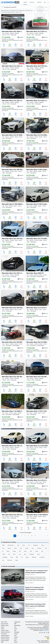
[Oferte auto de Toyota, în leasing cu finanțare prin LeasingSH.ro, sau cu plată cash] (24, 545)
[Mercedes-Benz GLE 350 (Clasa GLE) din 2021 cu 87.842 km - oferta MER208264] (13, 28)
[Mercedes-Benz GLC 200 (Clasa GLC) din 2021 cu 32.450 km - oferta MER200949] (13, 339)
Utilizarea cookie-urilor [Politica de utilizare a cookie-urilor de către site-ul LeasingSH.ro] (6, 632)
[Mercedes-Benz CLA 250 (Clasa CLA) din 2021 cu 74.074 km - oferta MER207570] (13, 63)
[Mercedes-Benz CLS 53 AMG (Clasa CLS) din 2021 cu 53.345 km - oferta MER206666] (37, 132)
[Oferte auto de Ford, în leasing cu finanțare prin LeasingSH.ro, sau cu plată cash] (29, 545)
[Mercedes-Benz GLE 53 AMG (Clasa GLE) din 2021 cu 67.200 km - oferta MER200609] (37, 339)
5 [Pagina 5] (28, 536)
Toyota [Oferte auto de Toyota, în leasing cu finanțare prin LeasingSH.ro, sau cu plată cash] (16, 629)
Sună (4, 45)
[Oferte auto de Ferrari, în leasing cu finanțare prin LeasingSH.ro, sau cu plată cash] (14, 554)
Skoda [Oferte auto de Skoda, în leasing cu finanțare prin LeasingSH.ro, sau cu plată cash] (16, 639)
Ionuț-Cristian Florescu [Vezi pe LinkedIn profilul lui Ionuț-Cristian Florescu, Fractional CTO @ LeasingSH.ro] (48, 638)
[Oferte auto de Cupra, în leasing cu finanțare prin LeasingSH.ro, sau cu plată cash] (25, 554)
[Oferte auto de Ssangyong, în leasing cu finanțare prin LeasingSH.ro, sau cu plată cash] (32, 554)
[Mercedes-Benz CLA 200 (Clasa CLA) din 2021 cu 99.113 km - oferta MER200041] (37, 443)
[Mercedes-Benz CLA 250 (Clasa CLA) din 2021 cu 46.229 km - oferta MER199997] (13, 477)
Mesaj (16, 45)
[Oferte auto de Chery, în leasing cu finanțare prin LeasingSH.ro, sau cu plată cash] (31, 551)
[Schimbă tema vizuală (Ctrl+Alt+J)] (48, 2)
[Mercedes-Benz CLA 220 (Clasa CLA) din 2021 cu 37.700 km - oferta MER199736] (37, 477)
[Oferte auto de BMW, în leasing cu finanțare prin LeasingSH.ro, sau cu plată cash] (3, 545)
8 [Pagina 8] (35, 536)
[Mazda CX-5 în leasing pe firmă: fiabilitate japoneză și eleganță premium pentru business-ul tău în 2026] (25, 593)
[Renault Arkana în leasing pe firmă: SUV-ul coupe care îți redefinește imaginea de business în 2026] (25, 610)
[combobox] (19, 7)
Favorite (22, 45)
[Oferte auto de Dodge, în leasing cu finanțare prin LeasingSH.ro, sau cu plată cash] (17, 560)
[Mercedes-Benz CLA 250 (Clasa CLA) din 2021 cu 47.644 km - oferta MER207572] (37, 28)
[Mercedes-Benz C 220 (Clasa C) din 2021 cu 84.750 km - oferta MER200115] (37, 408)
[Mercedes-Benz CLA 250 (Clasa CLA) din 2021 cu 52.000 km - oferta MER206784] (37, 97)
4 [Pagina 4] (25, 536)
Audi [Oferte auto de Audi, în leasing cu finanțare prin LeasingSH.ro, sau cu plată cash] (15, 627)
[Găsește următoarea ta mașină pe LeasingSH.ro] (10, 2)
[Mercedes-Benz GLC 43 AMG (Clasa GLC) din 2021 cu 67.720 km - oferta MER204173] (37, 236)
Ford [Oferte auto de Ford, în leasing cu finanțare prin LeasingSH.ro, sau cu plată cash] (15, 630)
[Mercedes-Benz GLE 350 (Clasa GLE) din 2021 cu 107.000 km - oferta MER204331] (13, 236)
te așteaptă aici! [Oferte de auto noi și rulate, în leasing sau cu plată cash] (46, 630)
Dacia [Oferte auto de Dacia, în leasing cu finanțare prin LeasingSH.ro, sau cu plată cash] (15, 641)
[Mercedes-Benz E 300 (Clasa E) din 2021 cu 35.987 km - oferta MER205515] (37, 166)
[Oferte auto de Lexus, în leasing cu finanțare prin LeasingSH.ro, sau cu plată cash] (33, 548)
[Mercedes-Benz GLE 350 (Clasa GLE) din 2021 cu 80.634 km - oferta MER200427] (37, 374)
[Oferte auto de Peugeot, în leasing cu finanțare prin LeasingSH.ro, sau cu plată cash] (14, 551)
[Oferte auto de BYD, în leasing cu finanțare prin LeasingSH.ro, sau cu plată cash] (20, 551)
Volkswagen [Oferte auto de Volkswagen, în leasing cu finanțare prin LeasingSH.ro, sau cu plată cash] (17, 632)
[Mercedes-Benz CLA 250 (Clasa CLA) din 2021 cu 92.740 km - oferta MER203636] (13, 270)
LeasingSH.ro (46, 641)
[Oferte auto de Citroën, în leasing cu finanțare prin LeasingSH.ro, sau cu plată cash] (4, 554)
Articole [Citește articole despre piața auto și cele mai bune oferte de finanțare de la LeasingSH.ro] (3, 627)
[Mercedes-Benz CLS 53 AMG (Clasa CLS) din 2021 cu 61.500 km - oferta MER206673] (13, 132)
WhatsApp (10, 45)
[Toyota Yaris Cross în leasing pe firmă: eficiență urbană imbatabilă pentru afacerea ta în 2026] (25, 577)
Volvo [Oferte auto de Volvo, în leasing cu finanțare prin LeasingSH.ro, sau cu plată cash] (15, 636)
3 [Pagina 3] (22, 536)
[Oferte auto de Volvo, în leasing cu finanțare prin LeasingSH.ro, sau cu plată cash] (3, 548)
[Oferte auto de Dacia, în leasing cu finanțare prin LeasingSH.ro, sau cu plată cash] (21, 548)
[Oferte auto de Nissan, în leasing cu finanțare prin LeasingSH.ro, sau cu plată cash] (37, 551)
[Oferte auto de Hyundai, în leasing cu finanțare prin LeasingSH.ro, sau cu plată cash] (9, 548)
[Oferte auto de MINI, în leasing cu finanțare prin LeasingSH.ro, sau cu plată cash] (17, 557)
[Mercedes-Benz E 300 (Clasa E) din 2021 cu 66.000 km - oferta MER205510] (37, 201)
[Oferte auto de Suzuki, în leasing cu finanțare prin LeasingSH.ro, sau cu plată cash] (25, 551)
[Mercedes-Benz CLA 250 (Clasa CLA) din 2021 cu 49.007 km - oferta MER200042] (13, 443)
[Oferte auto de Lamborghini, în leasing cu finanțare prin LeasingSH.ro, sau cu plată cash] (5, 557)
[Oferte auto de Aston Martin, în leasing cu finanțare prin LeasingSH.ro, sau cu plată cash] (42, 557)
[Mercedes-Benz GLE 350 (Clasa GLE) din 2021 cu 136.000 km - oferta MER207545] (37, 63)
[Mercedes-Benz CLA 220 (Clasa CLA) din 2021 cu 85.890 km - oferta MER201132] (37, 305)
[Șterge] (33, 7)
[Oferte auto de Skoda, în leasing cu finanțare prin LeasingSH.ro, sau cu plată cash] (15, 548)
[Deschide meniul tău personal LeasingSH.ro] (45, 2)
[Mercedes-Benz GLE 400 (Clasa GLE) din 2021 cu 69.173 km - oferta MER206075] (13, 166)
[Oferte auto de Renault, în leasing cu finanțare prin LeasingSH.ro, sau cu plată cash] (27, 548)
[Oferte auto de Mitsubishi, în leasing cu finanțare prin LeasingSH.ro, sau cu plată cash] (34, 557)
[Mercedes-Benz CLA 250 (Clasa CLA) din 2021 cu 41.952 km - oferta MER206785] (13, 97)
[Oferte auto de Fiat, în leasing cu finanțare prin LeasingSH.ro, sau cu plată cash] (22, 557)
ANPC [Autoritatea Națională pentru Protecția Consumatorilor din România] (2, 642)
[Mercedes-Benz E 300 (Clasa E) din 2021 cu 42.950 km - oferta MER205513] (13, 201)
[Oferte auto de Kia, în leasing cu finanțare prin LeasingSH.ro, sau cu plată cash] (3, 551)
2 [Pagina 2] (18, 536)
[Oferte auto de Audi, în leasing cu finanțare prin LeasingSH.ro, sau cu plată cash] (18, 545)
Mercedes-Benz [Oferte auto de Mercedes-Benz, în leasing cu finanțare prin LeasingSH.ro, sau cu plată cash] (17, 625)
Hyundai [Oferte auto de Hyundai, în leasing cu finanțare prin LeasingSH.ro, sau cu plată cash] (16, 637)
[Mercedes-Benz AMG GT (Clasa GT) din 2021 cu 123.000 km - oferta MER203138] (37, 270)
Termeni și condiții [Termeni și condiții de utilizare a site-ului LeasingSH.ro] (5, 630)
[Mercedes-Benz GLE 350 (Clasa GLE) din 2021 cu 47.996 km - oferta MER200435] (13, 374)
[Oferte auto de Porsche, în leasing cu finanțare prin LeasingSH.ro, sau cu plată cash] (43, 545)
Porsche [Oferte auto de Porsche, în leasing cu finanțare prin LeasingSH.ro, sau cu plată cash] (16, 634)
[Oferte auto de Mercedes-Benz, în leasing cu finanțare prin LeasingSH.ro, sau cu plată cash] (11, 545)
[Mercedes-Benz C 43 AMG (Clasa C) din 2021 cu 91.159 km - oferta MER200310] (13, 408)
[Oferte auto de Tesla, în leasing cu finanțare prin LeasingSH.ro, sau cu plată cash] (46, 548)
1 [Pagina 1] (15, 536)
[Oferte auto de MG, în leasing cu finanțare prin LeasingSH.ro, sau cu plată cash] (9, 554)
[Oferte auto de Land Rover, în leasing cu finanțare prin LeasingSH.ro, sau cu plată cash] (39, 548)
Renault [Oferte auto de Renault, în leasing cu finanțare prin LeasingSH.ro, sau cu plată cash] (16, 642)
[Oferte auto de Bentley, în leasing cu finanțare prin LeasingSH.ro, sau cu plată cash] (27, 557)
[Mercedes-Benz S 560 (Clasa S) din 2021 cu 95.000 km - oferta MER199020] (37, 512)
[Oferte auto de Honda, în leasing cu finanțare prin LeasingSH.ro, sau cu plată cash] (38, 554)
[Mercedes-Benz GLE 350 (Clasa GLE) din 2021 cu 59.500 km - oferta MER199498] (13, 512)
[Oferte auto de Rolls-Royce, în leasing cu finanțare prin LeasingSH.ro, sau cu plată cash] (10, 560)
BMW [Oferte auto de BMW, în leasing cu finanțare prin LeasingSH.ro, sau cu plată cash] (15, 624)
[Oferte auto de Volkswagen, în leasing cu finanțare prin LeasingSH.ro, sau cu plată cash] (35, 545)
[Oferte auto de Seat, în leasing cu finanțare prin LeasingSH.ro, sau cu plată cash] (3, 560)
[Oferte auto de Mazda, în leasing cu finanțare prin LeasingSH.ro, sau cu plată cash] (8, 551)
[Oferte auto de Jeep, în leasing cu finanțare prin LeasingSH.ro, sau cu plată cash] (20, 554)
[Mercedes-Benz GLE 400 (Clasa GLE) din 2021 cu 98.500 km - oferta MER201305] (13, 305)
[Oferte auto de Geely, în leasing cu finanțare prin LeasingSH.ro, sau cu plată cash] (12, 557)
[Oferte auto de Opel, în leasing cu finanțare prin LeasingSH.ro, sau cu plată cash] (42, 551)
